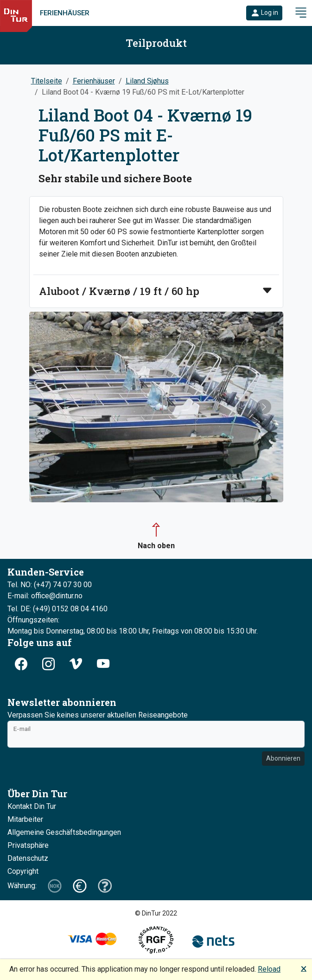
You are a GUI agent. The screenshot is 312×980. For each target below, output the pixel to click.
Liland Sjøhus (147, 81)
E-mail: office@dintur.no (45, 596)
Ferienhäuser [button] (94, 81)
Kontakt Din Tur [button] (32, 806)
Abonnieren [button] (283, 758)
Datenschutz (28, 858)
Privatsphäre (28, 845)
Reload (269, 969)
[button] (264, 13)
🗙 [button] (304, 968)
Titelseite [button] (47, 81)
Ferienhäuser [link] (65, 13)
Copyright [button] (23, 871)
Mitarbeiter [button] (25, 819)
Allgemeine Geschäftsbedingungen (64, 832)
